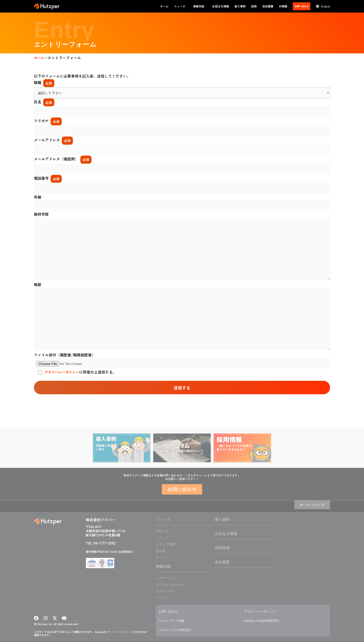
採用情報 (222, 548)
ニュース (181, 6)
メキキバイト (167, 578)
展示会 (161, 551)
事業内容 (200, 6)
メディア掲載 (167, 544)
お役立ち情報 (221, 6)
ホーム (164, 6)
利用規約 (139, 632)
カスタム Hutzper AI (172, 584)
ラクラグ (163, 597)
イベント (163, 538)
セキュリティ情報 (173, 621)
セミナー (163, 557)
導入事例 (240, 6)
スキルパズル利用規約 (177, 630)
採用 (254, 6)
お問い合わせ (170, 611)
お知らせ (163, 531)
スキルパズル (167, 591)
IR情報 (283, 6)
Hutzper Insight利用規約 (264, 621)
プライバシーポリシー (63, 384)
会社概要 (268, 6)
